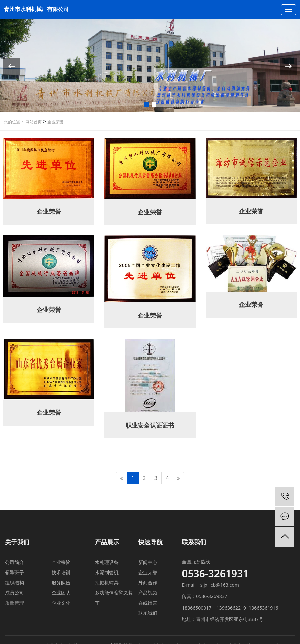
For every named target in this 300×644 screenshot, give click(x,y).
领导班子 (14, 572)
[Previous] (122, 478)
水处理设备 (107, 562)
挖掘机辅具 (107, 582)
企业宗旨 (61, 562)
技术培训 (61, 572)
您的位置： (14, 122)
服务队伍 (61, 582)
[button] (146, 105)
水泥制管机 (107, 572)
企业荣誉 (55, 122)
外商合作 (148, 582)
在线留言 (148, 603)
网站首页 (34, 122)
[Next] (178, 478)
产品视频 (148, 593)
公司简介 (14, 562)
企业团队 (61, 593)
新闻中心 (148, 562)
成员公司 (14, 593)
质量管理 (14, 603)
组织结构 (14, 582)
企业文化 (61, 603)
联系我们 (148, 613)
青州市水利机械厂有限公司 (36, 9)
